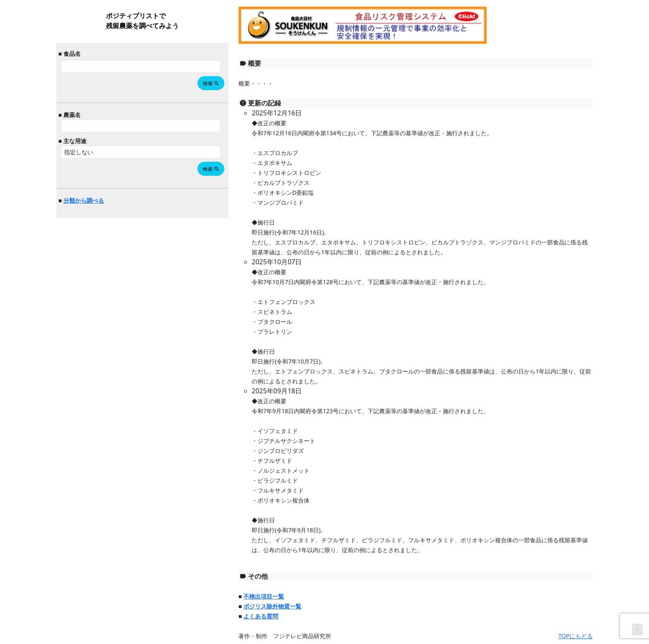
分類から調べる (84, 200)
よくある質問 (261, 616)
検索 (211, 83)
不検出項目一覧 (264, 596)
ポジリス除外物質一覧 (272, 606)
